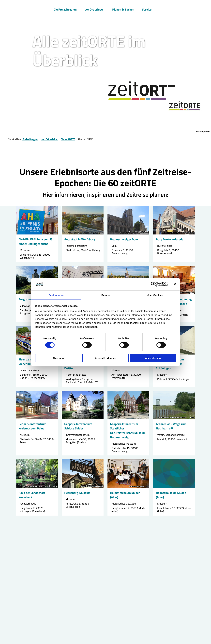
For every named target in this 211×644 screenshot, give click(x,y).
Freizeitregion (30, 139)
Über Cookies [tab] (155, 295)
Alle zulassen (153, 358)
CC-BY (192, 293)
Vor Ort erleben (94, 9)
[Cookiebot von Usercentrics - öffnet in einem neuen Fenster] (153, 284)
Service (147, 9)
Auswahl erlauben (105, 358)
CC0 (56, 233)
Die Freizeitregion (65, 9)
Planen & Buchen (123, 9)
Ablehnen (58, 358)
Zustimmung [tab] (56, 295)
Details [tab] (105, 295)
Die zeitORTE (68, 139)
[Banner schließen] (175, 284)
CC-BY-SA (191, 417)
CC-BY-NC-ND (144, 233)
